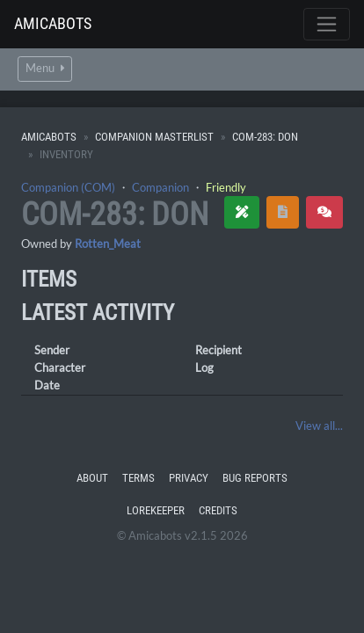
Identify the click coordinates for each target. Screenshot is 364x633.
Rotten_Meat (108, 244)
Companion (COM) (68, 187)
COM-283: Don (265, 137)
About (92, 478)
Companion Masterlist (154, 137)
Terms (138, 478)
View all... (319, 426)
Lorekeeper (156, 510)
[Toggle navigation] (327, 24)
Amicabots (53, 23)
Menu (45, 68)
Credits (218, 510)
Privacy (189, 478)
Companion (160, 187)
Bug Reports (255, 478)
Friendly (226, 187)
